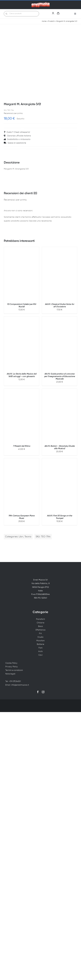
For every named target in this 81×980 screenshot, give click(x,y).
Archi (40, 651)
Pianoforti (41, 619)
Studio (40, 637)
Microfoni (40, 641)
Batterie (41, 644)
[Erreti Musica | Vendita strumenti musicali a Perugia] (41, 3)
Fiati (41, 648)
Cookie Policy (11, 663)
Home (44, 21)
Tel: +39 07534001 (13, 681)
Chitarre (41, 623)
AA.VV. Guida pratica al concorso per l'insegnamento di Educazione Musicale (60, 376)
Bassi (41, 626)
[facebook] (38, 692)
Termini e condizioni (14, 670)
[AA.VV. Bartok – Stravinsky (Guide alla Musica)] (59, 416)
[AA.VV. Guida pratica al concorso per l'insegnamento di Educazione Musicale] (60, 343)
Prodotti (51, 21)
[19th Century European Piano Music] (22, 485)
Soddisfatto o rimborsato (17, 139)
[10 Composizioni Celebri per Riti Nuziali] (22, 274)
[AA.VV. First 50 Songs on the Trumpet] (60, 485)
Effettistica (41, 630)
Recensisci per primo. (13, 113)
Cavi (41, 655)
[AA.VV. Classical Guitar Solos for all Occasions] (60, 274)
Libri (21, 537)
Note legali (10, 674)
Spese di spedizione (15, 143)
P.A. (41, 634)
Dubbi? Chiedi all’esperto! (17, 132)
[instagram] (43, 692)
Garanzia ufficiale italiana (17, 136)
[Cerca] (7, 14)
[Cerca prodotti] (21, 14)
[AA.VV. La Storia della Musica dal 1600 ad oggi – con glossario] (22, 343)
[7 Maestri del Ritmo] (21, 416)
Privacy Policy (12, 667)
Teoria (28, 537)
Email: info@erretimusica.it (17, 685)
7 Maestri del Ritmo (22, 446)
